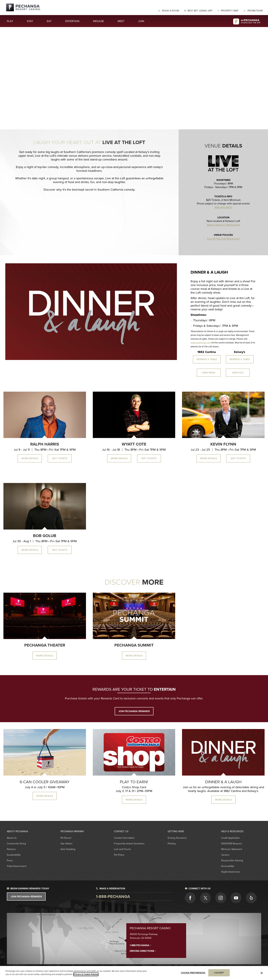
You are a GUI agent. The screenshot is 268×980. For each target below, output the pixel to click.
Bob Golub (45, 536)
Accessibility (228, 866)
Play (10, 21)
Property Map (230, 11)
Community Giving (16, 843)
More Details (30, 458)
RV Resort (66, 838)
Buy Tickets (60, 458)
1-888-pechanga (113, 896)
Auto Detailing (68, 849)
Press (10, 860)
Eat (49, 21)
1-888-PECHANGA (141, 945)
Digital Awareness (231, 872)
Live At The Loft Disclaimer (223, 239)
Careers (225, 855)
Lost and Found (122, 849)
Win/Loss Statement (232, 849)
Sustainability (14, 855)
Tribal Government (17, 866)
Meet (121, 21)
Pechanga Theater (45, 645)
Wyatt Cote (134, 444)
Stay (30, 21)
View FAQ (238, 373)
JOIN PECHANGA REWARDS (134, 711)
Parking (172, 843)
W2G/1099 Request (231, 843)
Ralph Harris (45, 444)
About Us (12, 838)
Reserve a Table (207, 359)
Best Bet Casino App (200, 11)
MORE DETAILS (45, 796)
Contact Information (124, 838)
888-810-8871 (223, 208)
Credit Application (230, 838)
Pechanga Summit (134, 645)
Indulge (98, 21)
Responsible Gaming (232, 860)
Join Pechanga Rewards (26, 897)
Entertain (72, 21)
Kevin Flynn (223, 444)
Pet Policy (119, 855)
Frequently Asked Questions (129, 843)
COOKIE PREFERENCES (193, 973)
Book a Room (170, 11)
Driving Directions (177, 838)
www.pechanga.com (201, 343)
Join (141, 21)
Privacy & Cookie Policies (86, 974)
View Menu (209, 373)
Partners (11, 849)
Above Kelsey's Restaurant (223, 225)
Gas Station (66, 843)
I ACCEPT (219, 973)
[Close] (262, 973)
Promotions (255, 11)
